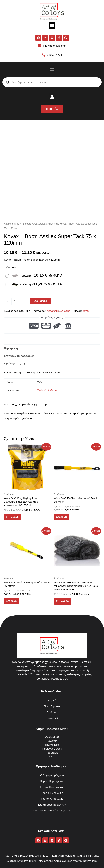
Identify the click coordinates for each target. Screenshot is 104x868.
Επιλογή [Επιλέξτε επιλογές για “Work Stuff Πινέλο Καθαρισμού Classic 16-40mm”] (11, 601)
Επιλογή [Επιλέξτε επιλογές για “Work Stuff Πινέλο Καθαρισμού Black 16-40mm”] (61, 517)
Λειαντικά (53, 224)
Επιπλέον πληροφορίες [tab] (19, 356)
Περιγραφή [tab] (11, 348)
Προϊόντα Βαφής (52, 749)
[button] (52, 25)
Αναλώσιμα (39, 224)
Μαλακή (42, 390)
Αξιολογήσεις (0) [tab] (14, 364)
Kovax (86, 311)
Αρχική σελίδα (12, 224)
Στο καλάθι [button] (13, 517)
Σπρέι (52, 757)
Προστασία (52, 753)
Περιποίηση (52, 745)
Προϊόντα (26, 224)
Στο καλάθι (40, 301)
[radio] (35, 276)
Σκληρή (52, 390)
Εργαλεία (52, 741)
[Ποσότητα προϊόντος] (15, 301)
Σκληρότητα (12, 268)
